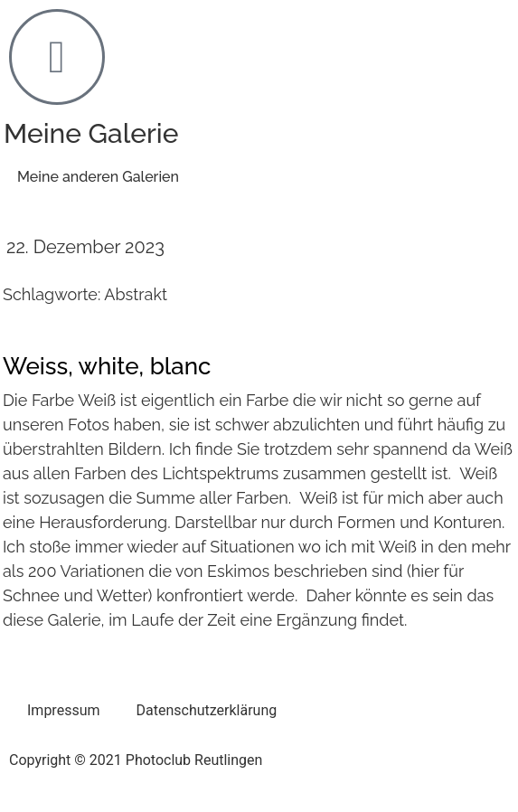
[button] (98, 178)
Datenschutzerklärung (207, 710)
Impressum (64, 710)
